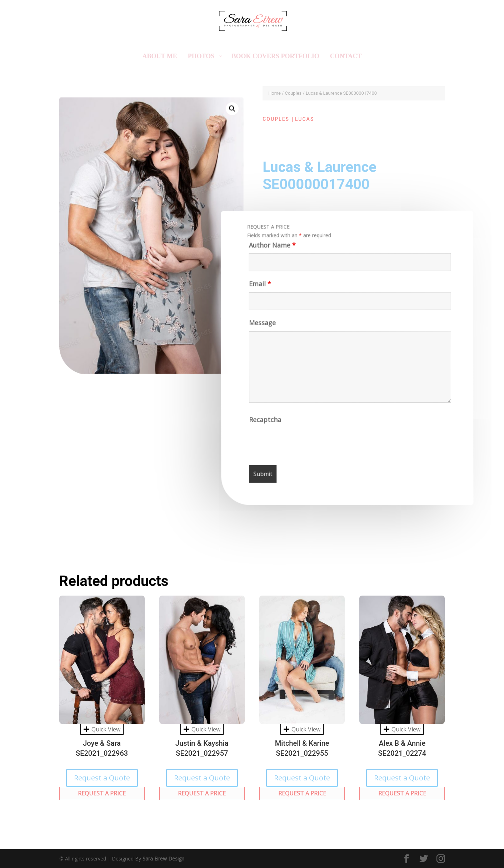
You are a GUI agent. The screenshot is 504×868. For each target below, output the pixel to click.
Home (275, 93)
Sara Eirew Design (163, 859)
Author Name (271, 247)
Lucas (305, 119)
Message (262, 325)
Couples (293, 93)
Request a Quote (102, 778)
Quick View (102, 729)
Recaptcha (266, 422)
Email (259, 287)
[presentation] (305, 444)
